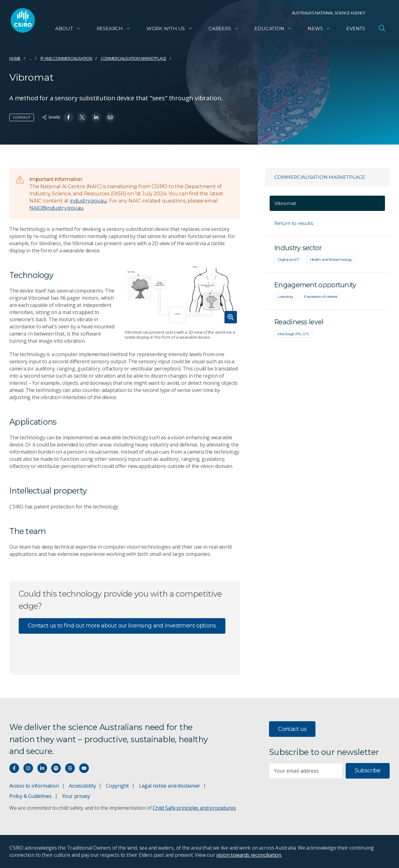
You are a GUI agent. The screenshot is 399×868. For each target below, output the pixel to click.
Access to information (34, 786)
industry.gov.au (88, 201)
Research (114, 30)
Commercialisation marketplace (134, 58)
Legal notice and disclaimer (170, 786)
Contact (22, 117)
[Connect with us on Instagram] (28, 768)
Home (15, 58)
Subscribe (368, 770)
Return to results (293, 223)
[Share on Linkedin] (96, 117)
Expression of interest (321, 296)
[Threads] (70, 768)
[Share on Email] (110, 117)
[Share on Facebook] (68, 117)
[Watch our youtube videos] (84, 768)
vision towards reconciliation (249, 855)
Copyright (117, 786)
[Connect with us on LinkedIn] (42, 768)
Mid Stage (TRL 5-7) (293, 334)
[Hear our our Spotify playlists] (56, 768)
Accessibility (82, 786)
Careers (224, 30)
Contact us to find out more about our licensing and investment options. (122, 626)
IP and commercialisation (66, 58)
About (68, 30)
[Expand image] (182, 293)
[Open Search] (382, 29)
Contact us (292, 729)
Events (356, 30)
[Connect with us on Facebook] (14, 768)
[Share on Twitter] (82, 117)
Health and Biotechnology (331, 259)
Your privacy (76, 796)
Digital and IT (288, 259)
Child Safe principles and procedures (194, 808)
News (319, 30)
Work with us (170, 30)
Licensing (285, 296)
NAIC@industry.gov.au (56, 208)
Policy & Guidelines (31, 796)
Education (273, 30)
